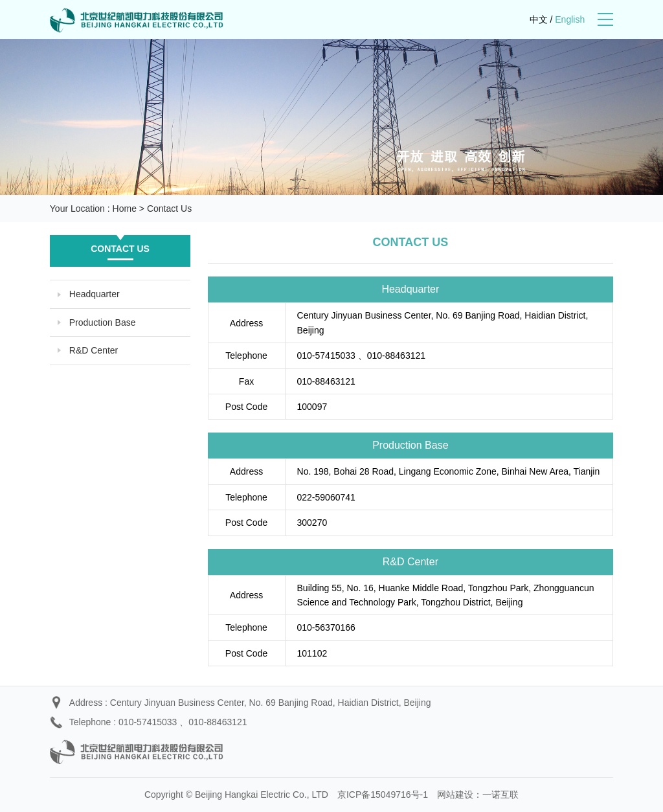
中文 (539, 19)
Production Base (103, 322)
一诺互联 (500, 795)
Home (125, 209)
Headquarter (95, 294)
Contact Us (169, 209)
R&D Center (94, 350)
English (570, 19)
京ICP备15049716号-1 (383, 795)
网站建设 (455, 795)
